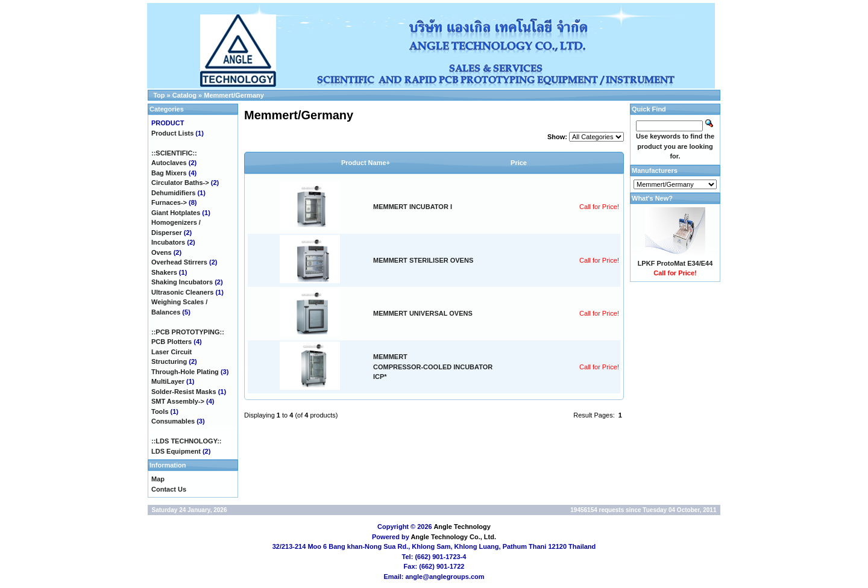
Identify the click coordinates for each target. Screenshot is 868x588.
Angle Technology (462, 527)
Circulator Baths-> (180, 183)
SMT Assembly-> (178, 401)
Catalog (184, 95)
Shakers (164, 272)
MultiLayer (168, 381)
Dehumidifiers (173, 193)
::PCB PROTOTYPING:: (188, 332)
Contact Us (169, 489)
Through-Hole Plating (185, 372)
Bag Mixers (169, 173)
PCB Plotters (171, 342)
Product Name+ (366, 163)
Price (519, 163)
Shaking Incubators (182, 282)
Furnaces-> (169, 202)
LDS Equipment (176, 451)
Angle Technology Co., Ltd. (453, 537)
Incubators (168, 242)
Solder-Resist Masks (184, 392)
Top (159, 95)
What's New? (652, 198)
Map (158, 479)
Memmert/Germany (234, 95)
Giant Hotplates (176, 213)
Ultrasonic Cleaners (182, 292)
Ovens (162, 252)
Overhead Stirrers (179, 262)
